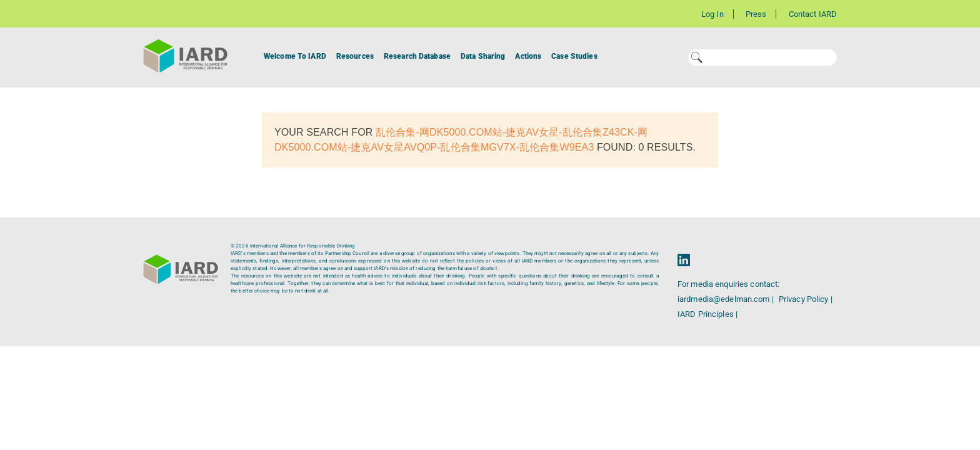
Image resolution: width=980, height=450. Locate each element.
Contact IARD (813, 14)
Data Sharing (483, 56)
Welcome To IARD (295, 56)
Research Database (417, 56)
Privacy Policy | (806, 299)
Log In (712, 14)
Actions (528, 56)
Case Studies (574, 56)
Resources (355, 56)
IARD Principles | (707, 314)
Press (756, 14)
